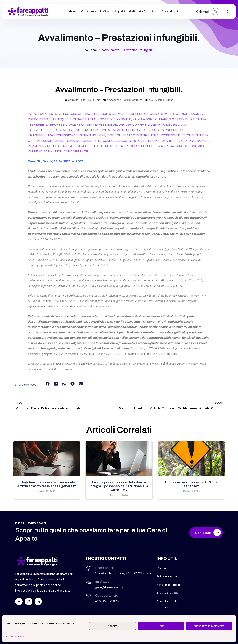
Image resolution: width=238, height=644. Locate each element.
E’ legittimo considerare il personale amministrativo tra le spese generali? (47, 484)
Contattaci (170, 11)
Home (73, 11)
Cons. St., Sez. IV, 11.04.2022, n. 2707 (55, 161)
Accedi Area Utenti (169, 593)
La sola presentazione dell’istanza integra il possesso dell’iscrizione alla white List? (119, 486)
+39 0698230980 (108, 601)
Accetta (112, 626)
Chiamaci (208, 11)
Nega (161, 626)
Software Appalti (112, 11)
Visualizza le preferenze (209, 626)
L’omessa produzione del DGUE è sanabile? (191, 484)
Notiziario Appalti (141, 11)
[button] (48, 384)
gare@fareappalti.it (110, 587)
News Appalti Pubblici (119, 100)
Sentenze (137, 100)
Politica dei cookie (15, 637)
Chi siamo (89, 11)
